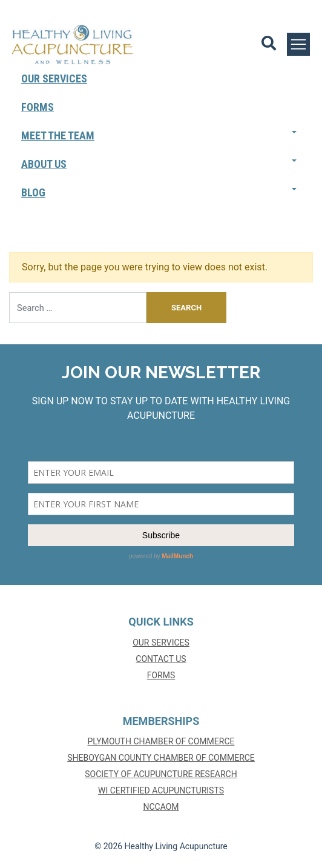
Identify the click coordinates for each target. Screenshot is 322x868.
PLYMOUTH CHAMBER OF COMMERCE (161, 741)
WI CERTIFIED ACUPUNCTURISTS (161, 790)
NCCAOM (161, 807)
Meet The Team (58, 135)
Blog (33, 192)
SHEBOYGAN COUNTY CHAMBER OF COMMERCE (161, 758)
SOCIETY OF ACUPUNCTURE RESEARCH (161, 774)
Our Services (54, 78)
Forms (38, 107)
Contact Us (161, 659)
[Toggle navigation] (298, 44)
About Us (44, 164)
